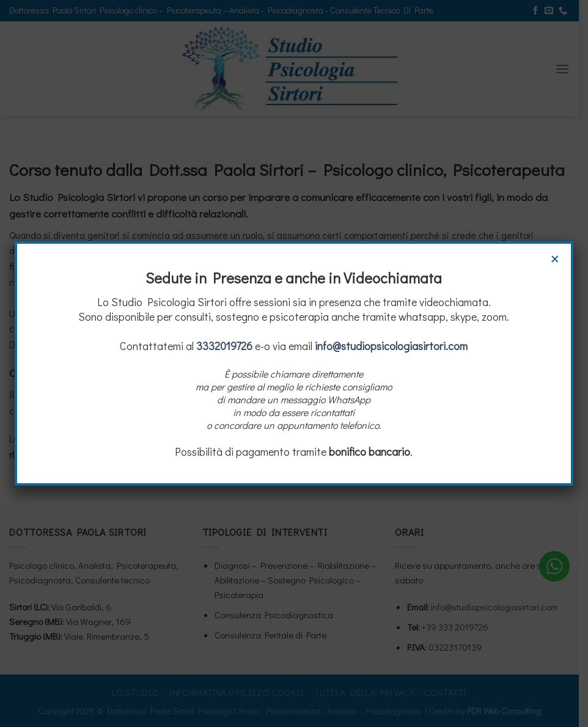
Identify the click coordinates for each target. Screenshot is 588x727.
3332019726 (225, 346)
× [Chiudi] (555, 257)
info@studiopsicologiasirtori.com (392, 346)
